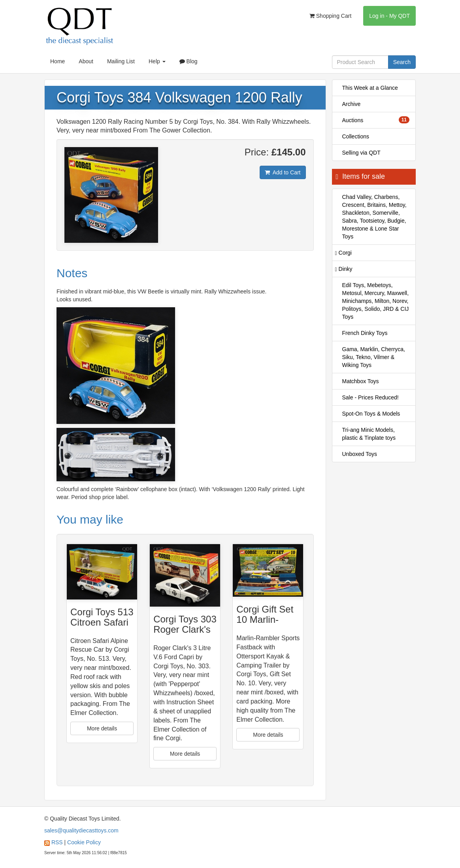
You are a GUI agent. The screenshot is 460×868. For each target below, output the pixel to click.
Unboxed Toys (360, 454)
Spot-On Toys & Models (371, 414)
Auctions (376, 120)
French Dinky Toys (365, 333)
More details (102, 728)
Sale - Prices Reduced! (370, 397)
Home (57, 61)
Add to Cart (283, 172)
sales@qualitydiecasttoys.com (81, 830)
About (86, 61)
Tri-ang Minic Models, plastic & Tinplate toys (369, 434)
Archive (352, 104)
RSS (57, 842)
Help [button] (157, 61)
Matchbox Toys (361, 381)
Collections (356, 136)
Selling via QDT (361, 153)
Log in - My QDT (389, 16)
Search (402, 62)
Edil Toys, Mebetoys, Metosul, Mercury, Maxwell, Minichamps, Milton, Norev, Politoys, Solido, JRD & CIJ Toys (376, 301)
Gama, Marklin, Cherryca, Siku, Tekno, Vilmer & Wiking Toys (374, 357)
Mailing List (121, 61)
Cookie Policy (84, 842)
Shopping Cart (330, 16)
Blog (189, 61)
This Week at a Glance (370, 88)
